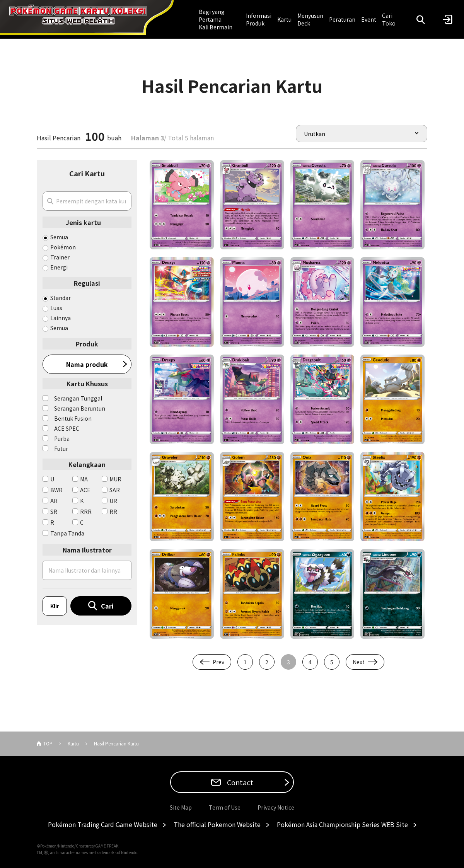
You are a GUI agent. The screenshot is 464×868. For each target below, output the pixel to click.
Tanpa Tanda (67, 533)
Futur (61, 448)
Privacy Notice (276, 807)
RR (113, 512)
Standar (61, 298)
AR (54, 501)
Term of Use (225, 807)
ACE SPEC (67, 428)
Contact (239, 782)
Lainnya (61, 318)
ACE (85, 490)
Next (359, 662)
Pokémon (63, 247)
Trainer (60, 257)
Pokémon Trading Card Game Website (103, 824)
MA (84, 479)
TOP (48, 743)
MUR (115, 479)
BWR (56, 490)
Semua (59, 237)
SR (54, 512)
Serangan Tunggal (78, 398)
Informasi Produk (259, 19)
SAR (115, 490)
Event (369, 19)
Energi (59, 267)
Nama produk (87, 364)
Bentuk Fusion (73, 418)
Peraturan (342, 19)
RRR (86, 512)
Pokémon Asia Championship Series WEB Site (342, 824)
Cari (107, 606)
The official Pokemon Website (217, 824)
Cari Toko (389, 19)
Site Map (181, 807)
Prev (218, 662)
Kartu (284, 19)
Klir (55, 606)
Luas (56, 308)
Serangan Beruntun (80, 408)
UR (113, 501)
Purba (62, 438)
